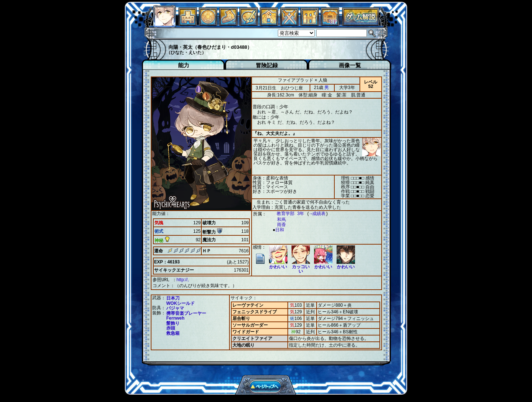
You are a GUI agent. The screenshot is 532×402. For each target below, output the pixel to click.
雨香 (278, 225)
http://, (183, 280)
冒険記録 (267, 65)
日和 (278, 230)
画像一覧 (350, 65)
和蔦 (278, 220)
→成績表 (314, 214)
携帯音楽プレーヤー (186, 313)
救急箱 (173, 333)
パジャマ (175, 307)
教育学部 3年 (287, 214)
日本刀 (173, 297)
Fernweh (175, 317)
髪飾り (173, 323)
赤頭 (171, 327)
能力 (184, 65)
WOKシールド (180, 303)
